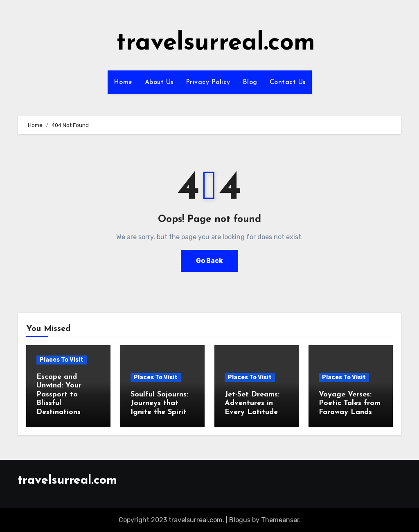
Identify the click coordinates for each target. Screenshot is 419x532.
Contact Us (288, 82)
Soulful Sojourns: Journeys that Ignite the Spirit (159, 403)
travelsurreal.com (216, 43)
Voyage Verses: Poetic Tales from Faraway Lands (350, 403)
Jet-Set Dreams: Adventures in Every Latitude (252, 403)
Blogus (240, 520)
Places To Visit (62, 360)
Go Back (209, 261)
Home (123, 82)
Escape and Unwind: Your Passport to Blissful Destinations (59, 395)
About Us (159, 82)
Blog (250, 82)
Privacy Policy (208, 82)
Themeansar (280, 520)
